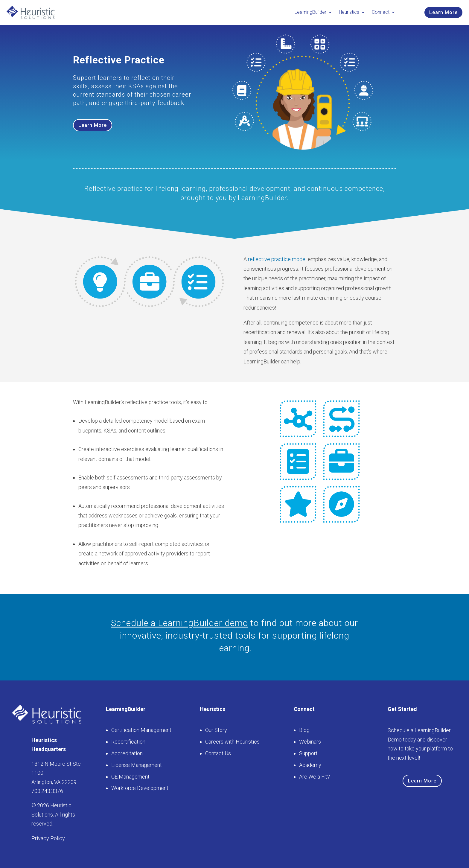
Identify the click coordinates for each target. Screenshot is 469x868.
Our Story (216, 730)
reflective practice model (277, 259)
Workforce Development (140, 788)
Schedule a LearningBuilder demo (179, 623)
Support (308, 753)
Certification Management (141, 730)
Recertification (128, 742)
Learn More (443, 12)
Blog (304, 730)
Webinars (310, 742)
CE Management (130, 777)
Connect (381, 12)
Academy (310, 765)
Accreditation (127, 753)
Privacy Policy (48, 838)
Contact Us (218, 753)
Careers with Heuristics (232, 742)
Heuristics (349, 12)
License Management (137, 765)
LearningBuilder (310, 12)
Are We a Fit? (315, 777)
